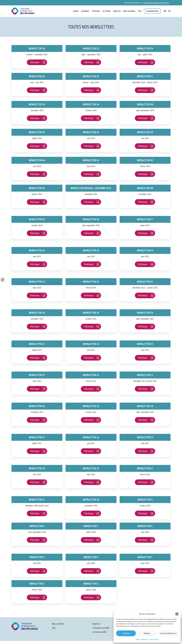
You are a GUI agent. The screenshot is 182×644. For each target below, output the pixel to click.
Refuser (147, 633)
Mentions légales (154, 639)
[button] (177, 614)
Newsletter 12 (145, 468)
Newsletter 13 (91, 468)
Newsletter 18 (145, 406)
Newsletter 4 (91, 557)
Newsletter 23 (37, 375)
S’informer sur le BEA (101, 628)
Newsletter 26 (91, 344)
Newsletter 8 (37, 526)
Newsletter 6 (145, 526)
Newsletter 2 (37, 584)
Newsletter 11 (37, 500)
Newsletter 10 (91, 500)
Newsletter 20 (37, 406)
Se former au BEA (99, 632)
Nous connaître (58, 624)
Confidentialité (145, 639)
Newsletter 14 (37, 468)
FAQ (54, 628)
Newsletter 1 (91, 584)
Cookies (138, 639)
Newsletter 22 (91, 375)
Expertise (96, 624)
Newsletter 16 (91, 437)
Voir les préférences (168, 633)
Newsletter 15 (145, 437)
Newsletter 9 (145, 500)
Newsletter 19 (91, 406)
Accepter (126, 633)
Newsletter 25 (145, 344)
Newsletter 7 (91, 526)
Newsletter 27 (37, 344)
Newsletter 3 (145, 557)
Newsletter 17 (37, 437)
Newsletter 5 (37, 557)
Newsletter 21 (145, 375)
